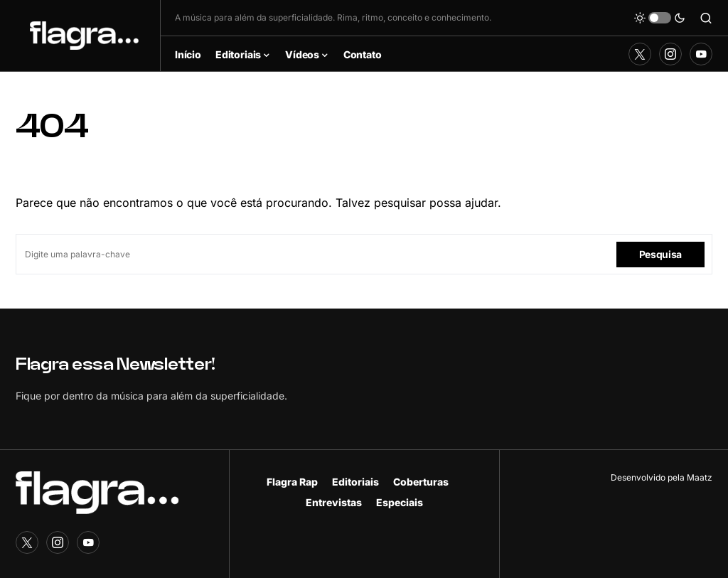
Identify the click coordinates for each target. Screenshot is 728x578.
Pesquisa (660, 254)
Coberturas (421, 482)
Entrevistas (334, 502)
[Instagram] (670, 54)
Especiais (400, 502)
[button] (660, 18)
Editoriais (355, 482)
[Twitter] (640, 54)
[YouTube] (701, 54)
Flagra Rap (292, 482)
